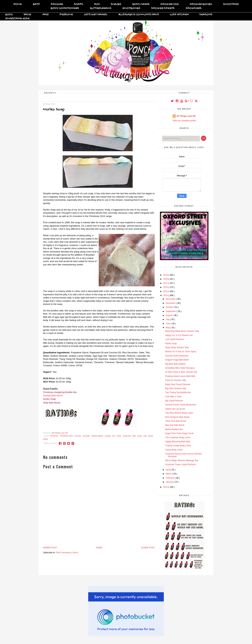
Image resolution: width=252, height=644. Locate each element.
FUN (97, 4)
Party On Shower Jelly (176, 380)
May (168, 328)
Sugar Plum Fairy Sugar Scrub (179, 433)
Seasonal (127, 436)
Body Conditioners (65, 8)
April (168, 470)
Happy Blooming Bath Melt (178, 442)
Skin (134, 436)
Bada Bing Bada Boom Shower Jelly (182, 331)
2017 (166, 283)
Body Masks (141, 4)
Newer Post (50, 548)
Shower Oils (170, 4)
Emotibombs (131, 8)
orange (108, 436)
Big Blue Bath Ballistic (175, 364)
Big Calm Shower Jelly (176, 388)
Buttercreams (101, 8)
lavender (87, 436)
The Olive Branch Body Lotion (179, 413)
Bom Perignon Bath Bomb (177, 417)
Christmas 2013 (67, 436)
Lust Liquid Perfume (175, 339)
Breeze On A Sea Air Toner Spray (181, 352)
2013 (166, 487)
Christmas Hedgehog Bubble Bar (60, 392)
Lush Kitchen (179, 15)
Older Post (148, 548)
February (170, 478)
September (171, 311)
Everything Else (17, 19)
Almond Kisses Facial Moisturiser (181, 405)
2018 (166, 279)
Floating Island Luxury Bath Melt (180, 376)
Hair (45, 15)
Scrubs (116, 4)
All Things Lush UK (186, 116)
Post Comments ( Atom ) (67, 553)
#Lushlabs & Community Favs (139, 15)
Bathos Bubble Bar (174, 429)
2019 (166, 275)
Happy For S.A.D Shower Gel (179, 335)
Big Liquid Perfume (174, 401)
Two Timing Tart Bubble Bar (178, 392)
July (168, 319)
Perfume (66, 15)
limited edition (98, 436)
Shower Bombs (201, 4)
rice (114, 436)
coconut (78, 436)
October (170, 307)
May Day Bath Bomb (175, 425)
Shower (57, 4)
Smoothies (231, 4)
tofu (145, 436)
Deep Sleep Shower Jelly (177, 348)
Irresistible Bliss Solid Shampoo (180, 368)
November (171, 303)
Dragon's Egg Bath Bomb (177, 360)
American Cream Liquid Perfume (180, 464)
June (168, 324)
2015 (166, 291)
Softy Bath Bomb (52, 403)
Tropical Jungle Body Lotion (178, 446)
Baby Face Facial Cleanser (178, 384)
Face (27, 15)
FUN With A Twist (173, 397)
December (171, 299)
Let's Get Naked (96, 15)
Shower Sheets (163, 8)
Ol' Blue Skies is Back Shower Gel (181, 372)
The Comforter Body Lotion (178, 438)
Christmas (54, 436)
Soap (140, 436)
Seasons (206, 15)
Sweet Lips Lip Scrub (175, 409)
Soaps (78, 4)
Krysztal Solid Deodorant (177, 356)
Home (17, 4)
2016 (166, 287)
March (169, 474)
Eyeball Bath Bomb (53, 396)
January (170, 482)
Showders (194, 8)
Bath (36, 4)
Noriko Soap (49, 399)
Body (9, 15)
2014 (166, 295)
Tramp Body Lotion (174, 450)
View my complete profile (184, 121)
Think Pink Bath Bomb (176, 421)
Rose (119, 436)
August (169, 315)
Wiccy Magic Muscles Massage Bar (182, 460)
